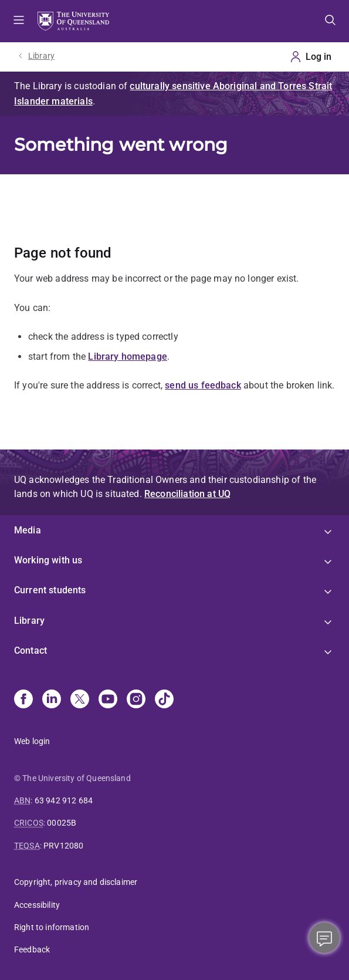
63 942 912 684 (64, 800)
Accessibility (37, 905)
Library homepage (128, 356)
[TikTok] (164, 700)
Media (28, 530)
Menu (19, 21)
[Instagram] (136, 700)
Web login (32, 741)
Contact (31, 650)
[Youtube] (108, 700)
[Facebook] (23, 700)
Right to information (52, 927)
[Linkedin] (52, 700)
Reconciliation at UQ (187, 494)
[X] (80, 700)
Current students (50, 590)
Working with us (48, 560)
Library (41, 56)
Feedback (32, 949)
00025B (62, 823)
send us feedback (203, 385)
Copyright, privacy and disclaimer (76, 882)
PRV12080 (63, 846)
